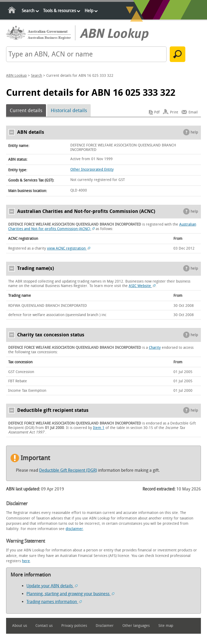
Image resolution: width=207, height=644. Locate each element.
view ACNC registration (69, 248)
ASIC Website (142, 286)
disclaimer (74, 529)
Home (12, 11)
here (26, 561)
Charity (155, 348)
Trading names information (54, 602)
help (194, 132)
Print (174, 112)
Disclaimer (105, 626)
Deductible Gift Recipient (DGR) (68, 470)
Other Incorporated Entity (92, 170)
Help (89, 11)
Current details (26, 111)
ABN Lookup (16, 76)
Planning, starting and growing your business (70, 594)
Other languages (136, 626)
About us (20, 626)
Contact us (44, 626)
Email (193, 112)
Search (28, 11)
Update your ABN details (52, 586)
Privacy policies (74, 626)
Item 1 (99, 428)
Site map (166, 626)
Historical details (69, 111)
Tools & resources (59, 11)
